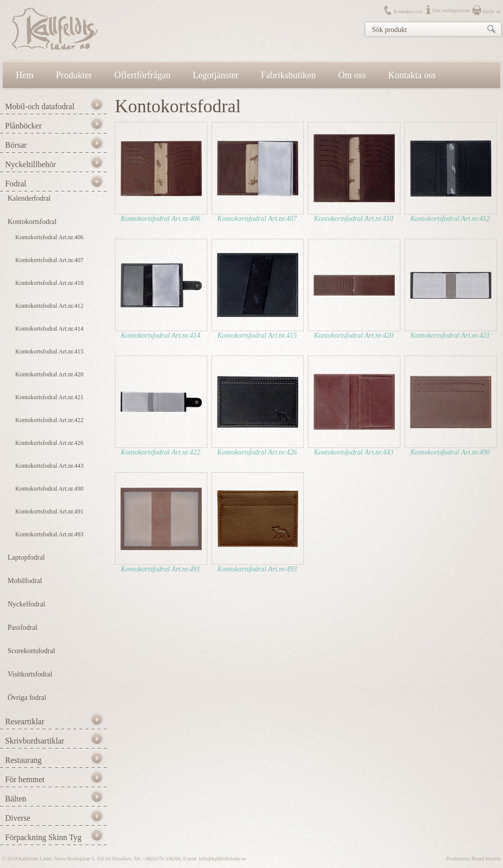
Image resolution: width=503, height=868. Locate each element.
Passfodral (22, 628)
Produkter (74, 75)
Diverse (18, 818)
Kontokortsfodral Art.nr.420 (49, 374)
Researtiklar (25, 721)
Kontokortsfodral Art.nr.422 (49, 420)
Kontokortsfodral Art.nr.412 (49, 306)
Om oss (352, 75)
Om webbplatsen (451, 10)
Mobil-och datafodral (40, 106)
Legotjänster (216, 75)
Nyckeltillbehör (30, 164)
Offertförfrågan (143, 75)
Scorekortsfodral (31, 651)
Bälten (16, 799)
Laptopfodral (26, 557)
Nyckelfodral (26, 604)
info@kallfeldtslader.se (222, 859)
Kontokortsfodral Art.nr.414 (49, 329)
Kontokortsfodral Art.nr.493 (49, 534)
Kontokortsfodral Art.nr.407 (49, 260)
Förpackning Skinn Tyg (43, 837)
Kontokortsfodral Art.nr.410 (49, 283)
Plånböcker (23, 126)
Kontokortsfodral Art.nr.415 (49, 351)
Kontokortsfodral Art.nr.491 (49, 511)
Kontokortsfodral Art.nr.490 (49, 489)
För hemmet (25, 779)
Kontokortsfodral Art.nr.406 (49, 237)
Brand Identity (486, 859)
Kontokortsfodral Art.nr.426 (49, 443)
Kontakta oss (408, 11)
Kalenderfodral (29, 198)
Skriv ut (492, 11)
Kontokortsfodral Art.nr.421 (49, 397)
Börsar (16, 145)
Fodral (16, 184)
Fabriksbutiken (289, 75)
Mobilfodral (25, 581)
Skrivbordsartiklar (35, 741)
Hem (25, 75)
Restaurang (23, 760)
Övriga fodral (27, 698)
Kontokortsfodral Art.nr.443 (49, 466)
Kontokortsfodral (32, 222)
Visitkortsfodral (30, 674)
